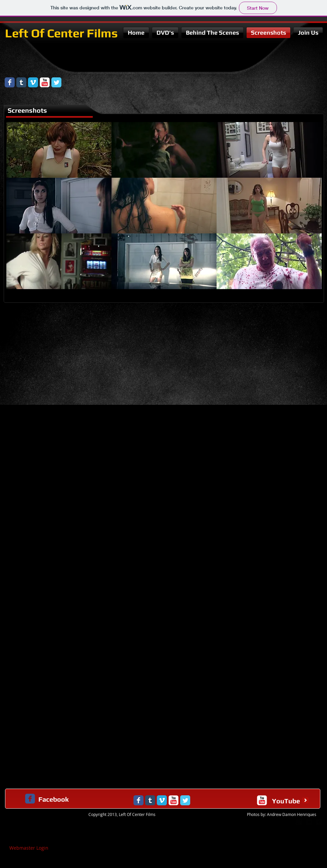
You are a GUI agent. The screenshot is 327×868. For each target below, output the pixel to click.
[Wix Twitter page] (56, 82)
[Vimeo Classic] (33, 82)
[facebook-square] (319, 822)
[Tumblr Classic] (21, 82)
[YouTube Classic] (45, 82)
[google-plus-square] (299, 822)
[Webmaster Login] (29, 848)
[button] (59, 150)
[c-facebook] (30, 799)
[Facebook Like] (285, 79)
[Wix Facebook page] (10, 82)
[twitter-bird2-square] (309, 822)
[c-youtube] (262, 800)
